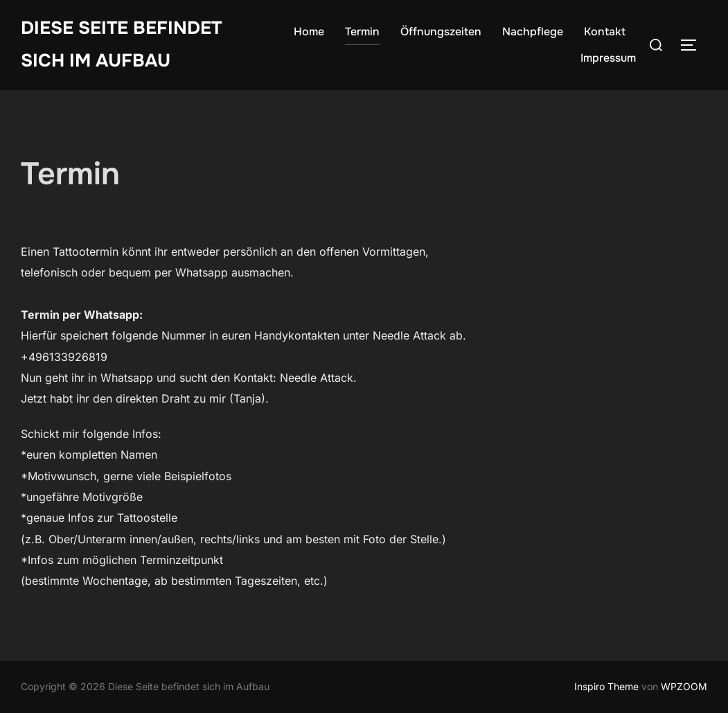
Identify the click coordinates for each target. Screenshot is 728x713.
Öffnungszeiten (441, 32)
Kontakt (605, 32)
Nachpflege (533, 32)
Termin (362, 32)
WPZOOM (684, 686)
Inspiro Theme (606, 686)
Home (309, 32)
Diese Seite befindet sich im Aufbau (121, 44)
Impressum (608, 58)
